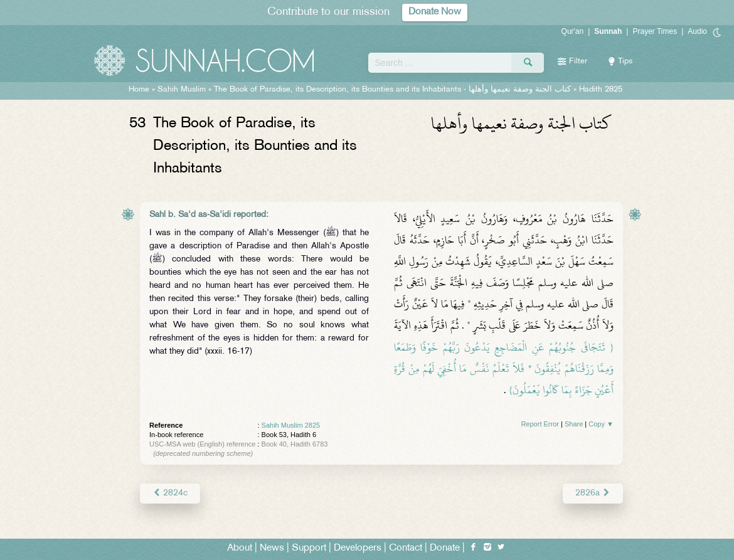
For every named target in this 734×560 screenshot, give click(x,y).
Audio (697, 31)
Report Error (540, 424)
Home (139, 90)
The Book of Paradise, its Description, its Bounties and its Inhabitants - (392, 90)
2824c (170, 493)
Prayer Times (655, 31)
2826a (593, 493)
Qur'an (573, 31)
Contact (406, 548)
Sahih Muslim (182, 90)
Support (309, 548)
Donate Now (435, 12)
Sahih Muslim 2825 (291, 425)
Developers (358, 548)
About (240, 548)
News (272, 548)
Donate (445, 548)
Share (574, 424)
